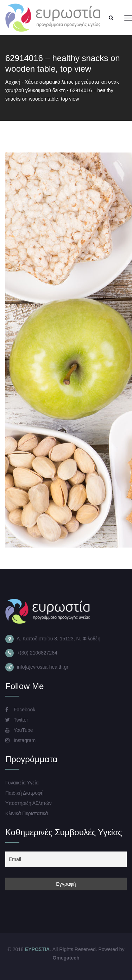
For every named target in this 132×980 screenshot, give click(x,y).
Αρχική (13, 82)
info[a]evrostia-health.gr (43, 667)
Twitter (17, 720)
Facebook (20, 710)
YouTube (19, 730)
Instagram (20, 740)
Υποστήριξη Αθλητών (29, 803)
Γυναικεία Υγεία (22, 783)
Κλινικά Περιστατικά (27, 813)
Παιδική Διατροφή (24, 793)
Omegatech (66, 958)
